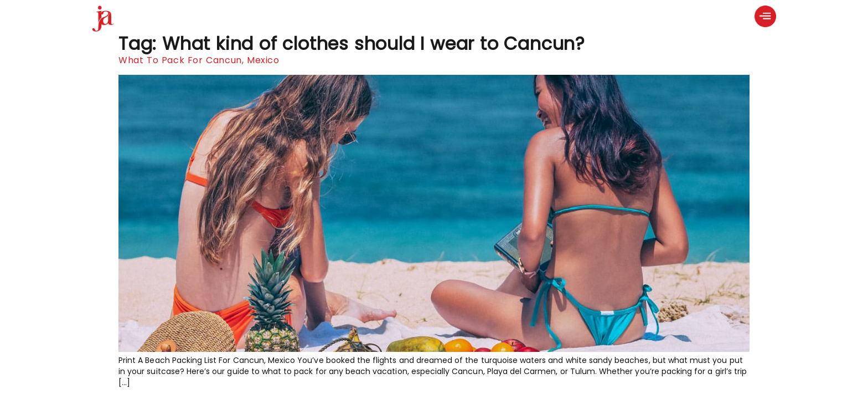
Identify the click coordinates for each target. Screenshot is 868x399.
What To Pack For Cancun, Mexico (199, 60)
